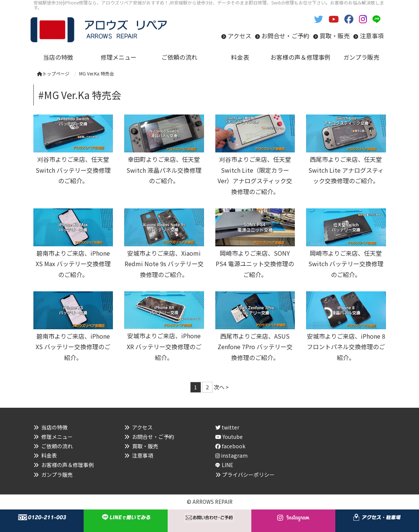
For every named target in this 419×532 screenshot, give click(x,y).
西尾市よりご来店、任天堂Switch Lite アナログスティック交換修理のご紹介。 (346, 170)
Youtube (229, 437)
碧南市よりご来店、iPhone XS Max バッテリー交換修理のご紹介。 (73, 264)
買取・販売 (335, 36)
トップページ (53, 73)
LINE (228, 465)
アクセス (240, 36)
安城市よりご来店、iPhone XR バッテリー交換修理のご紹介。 (164, 347)
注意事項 (372, 36)
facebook (230, 446)
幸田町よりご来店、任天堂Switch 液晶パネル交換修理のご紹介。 (164, 170)
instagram (231, 455)
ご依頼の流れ (57, 446)
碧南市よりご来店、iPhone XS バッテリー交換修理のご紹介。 (73, 347)
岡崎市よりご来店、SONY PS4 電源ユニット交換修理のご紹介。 (255, 264)
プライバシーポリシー (248, 475)
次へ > (221, 387)
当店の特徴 (54, 427)
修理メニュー (57, 437)
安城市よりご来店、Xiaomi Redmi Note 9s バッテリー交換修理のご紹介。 (164, 264)
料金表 (49, 455)
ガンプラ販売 (57, 475)
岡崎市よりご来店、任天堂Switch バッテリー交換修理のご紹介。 (346, 264)
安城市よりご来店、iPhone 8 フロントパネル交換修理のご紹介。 (346, 347)
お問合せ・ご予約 (285, 36)
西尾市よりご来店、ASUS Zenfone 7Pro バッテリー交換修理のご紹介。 (255, 347)
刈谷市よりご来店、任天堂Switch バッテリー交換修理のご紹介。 (73, 170)
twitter (227, 427)
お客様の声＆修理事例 (68, 465)
